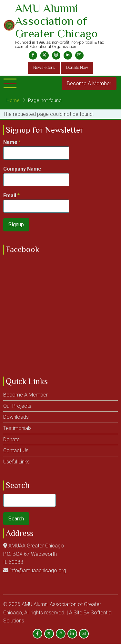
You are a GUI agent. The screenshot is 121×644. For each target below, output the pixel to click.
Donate (11, 439)
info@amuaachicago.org (38, 570)
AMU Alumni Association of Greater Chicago (56, 21)
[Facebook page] (33, 55)
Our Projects (17, 406)
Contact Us (16, 450)
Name (10, 142)
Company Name (22, 169)
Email (10, 196)
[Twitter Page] (45, 55)
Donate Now (77, 67)
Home (13, 100)
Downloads (16, 417)
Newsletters (44, 67)
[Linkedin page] (68, 55)
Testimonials (17, 428)
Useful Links (16, 462)
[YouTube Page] (79, 55)
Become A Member (89, 84)
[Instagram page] (56, 55)
